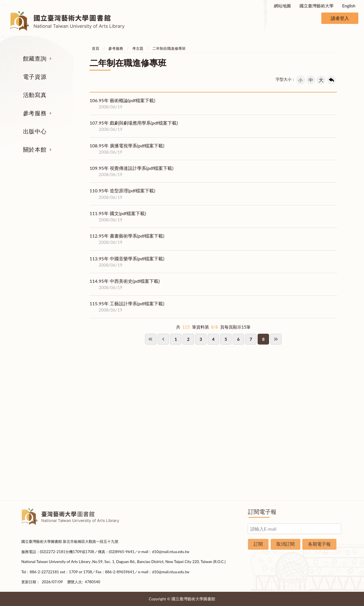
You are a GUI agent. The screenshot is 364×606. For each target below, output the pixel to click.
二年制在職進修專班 (169, 48)
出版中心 (35, 131)
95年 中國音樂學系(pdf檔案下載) (127, 262)
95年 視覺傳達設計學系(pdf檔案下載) (132, 171)
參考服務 (35, 113)
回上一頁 (332, 80)
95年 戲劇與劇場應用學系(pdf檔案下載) (134, 126)
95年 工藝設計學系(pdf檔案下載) (127, 307)
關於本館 (35, 149)
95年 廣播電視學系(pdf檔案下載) (127, 149)
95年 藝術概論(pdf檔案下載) (122, 104)
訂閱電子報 (262, 512)
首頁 (96, 48)
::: (3, 5)
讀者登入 (340, 18)
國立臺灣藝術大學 (317, 6)
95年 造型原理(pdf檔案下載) (122, 194)
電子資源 (35, 77)
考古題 (138, 48)
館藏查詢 (35, 58)
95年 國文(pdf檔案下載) (118, 217)
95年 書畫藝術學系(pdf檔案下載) (127, 239)
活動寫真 (35, 95)
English (349, 6)
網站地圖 (282, 6)
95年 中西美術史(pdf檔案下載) (125, 284)
